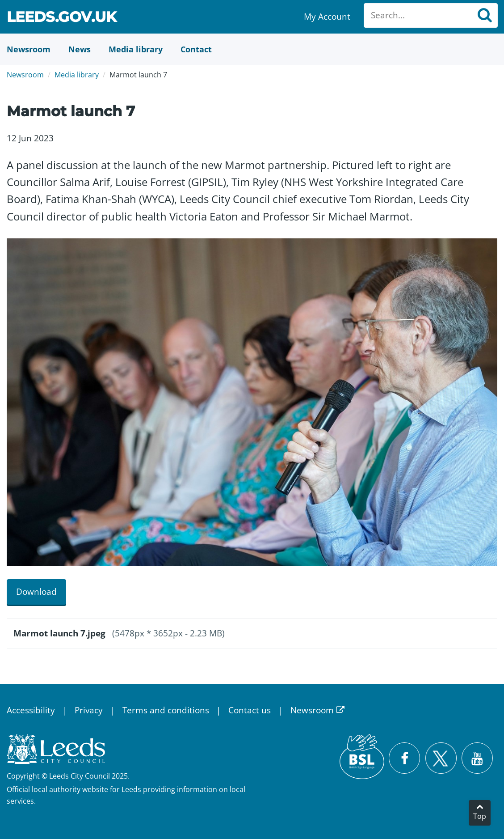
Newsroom (25, 75)
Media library (77, 75)
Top (480, 816)
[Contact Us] (196, 49)
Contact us (250, 710)
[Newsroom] (29, 49)
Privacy (89, 710)
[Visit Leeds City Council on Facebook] (404, 758)
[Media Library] (136, 49)
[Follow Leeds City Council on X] (441, 758)
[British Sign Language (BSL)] (362, 757)
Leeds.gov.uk (62, 18)
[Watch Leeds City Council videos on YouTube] (477, 758)
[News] (80, 49)
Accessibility (31, 710)
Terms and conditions (166, 710)
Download (36, 592)
